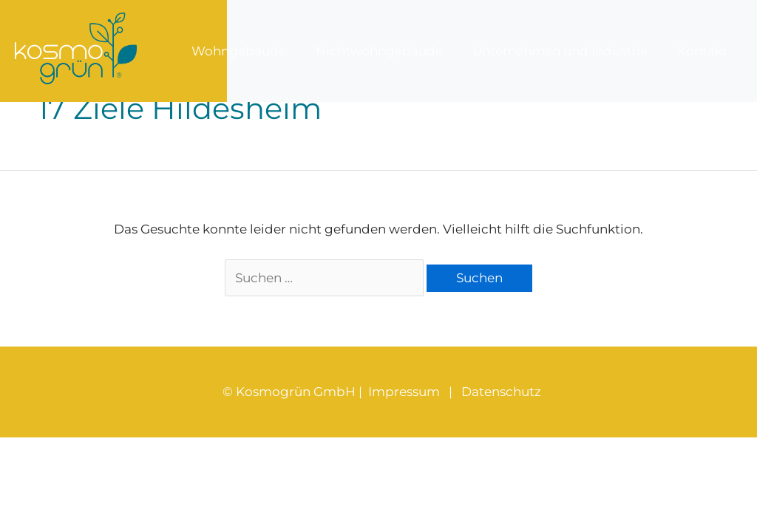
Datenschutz (501, 392)
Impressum (404, 392)
